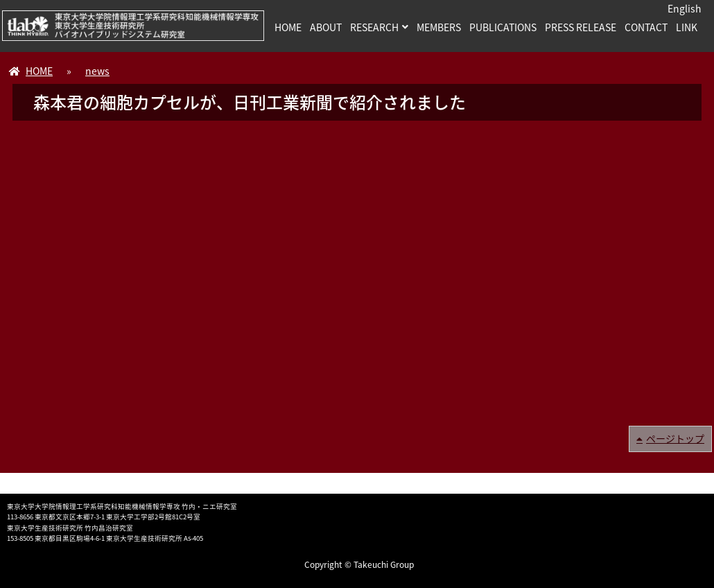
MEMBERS (439, 27)
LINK (687, 27)
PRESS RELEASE (581, 27)
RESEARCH (374, 27)
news (97, 71)
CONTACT (646, 27)
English (685, 8)
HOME (288, 27)
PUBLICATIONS (503, 27)
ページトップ (675, 438)
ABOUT (326, 27)
